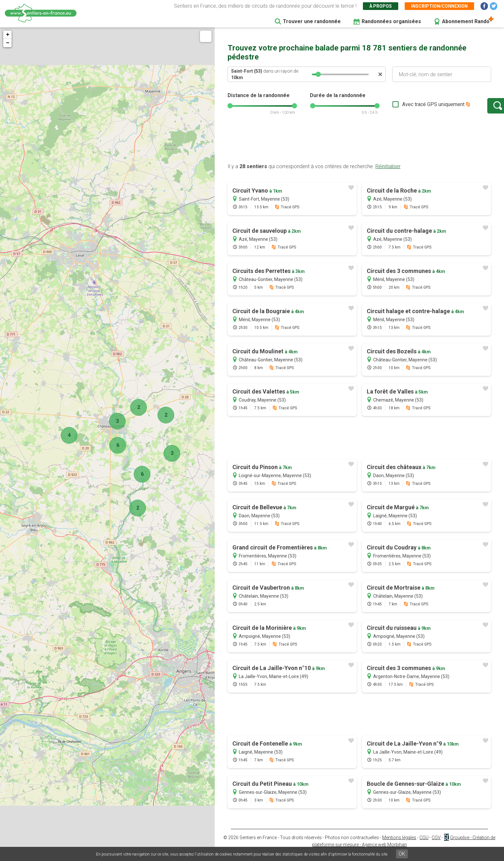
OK (402, 854)
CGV (436, 844)
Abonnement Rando (466, 21)
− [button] (8, 43)
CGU (424, 844)
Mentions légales (399, 844)
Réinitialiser (388, 173)
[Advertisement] (359, 149)
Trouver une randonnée (312, 21)
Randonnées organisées (391, 21)
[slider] (318, 74)
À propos (381, 6)
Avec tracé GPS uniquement (412, 108)
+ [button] (8, 35)
